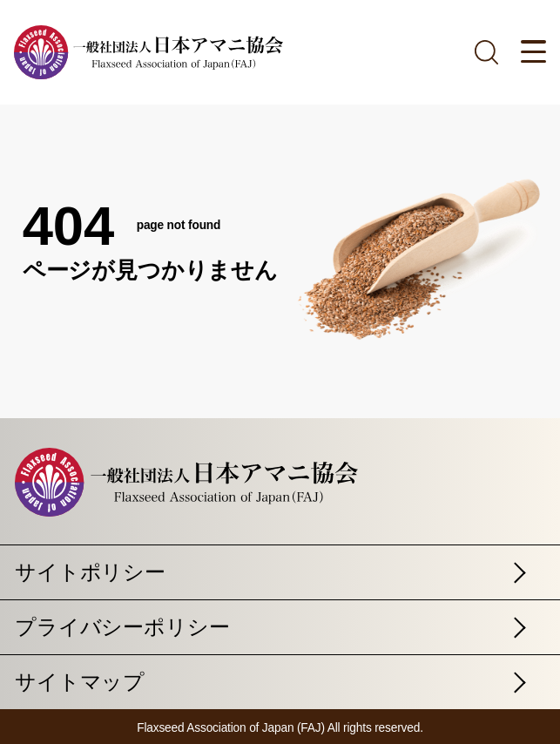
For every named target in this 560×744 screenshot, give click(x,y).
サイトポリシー (90, 572)
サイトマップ (80, 682)
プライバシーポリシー (122, 627)
